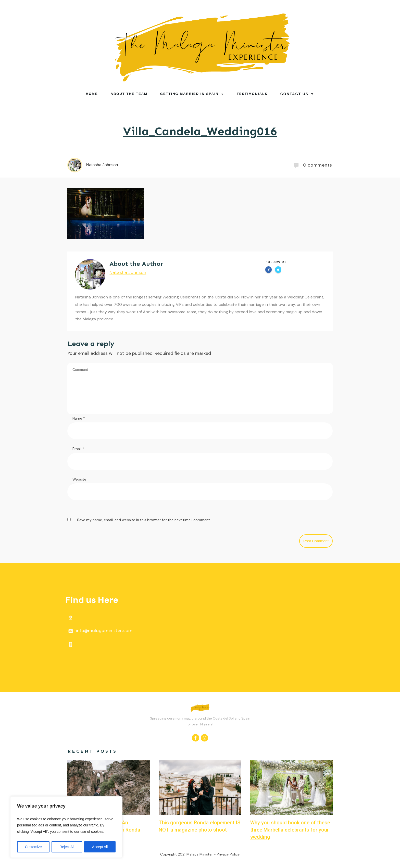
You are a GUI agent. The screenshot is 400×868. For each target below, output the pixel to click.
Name (79, 418)
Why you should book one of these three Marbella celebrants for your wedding (290, 830)
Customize (33, 847)
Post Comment (316, 541)
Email (78, 449)
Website (79, 479)
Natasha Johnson (128, 272)
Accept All (100, 847)
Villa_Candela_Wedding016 (200, 131)
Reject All (67, 847)
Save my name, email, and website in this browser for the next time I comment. (144, 520)
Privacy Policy (228, 854)
